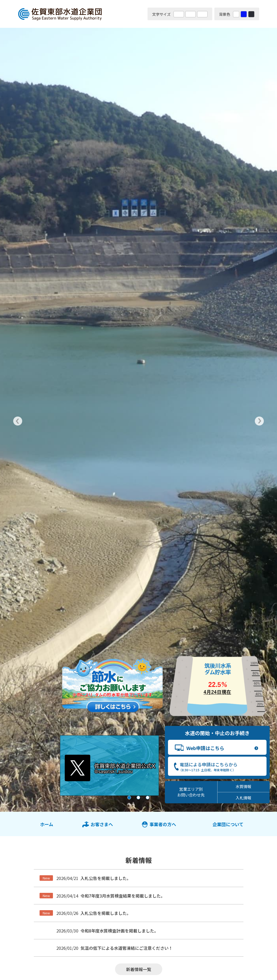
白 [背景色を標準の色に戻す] (236, 14)
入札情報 (243, 798)
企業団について (228, 824)
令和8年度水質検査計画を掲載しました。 (119, 931)
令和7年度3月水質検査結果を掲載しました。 (123, 896)
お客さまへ (102, 824)
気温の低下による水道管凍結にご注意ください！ (127, 948)
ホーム (47, 824)
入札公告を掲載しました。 (106, 878)
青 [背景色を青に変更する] (244, 14)
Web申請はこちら (205, 748)
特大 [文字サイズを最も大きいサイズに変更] (202, 14)
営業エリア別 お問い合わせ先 (191, 792)
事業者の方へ (163, 824)
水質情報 (243, 786)
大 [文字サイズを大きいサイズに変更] (191, 14)
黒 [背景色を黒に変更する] (251, 14)
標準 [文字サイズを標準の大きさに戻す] (179, 14)
